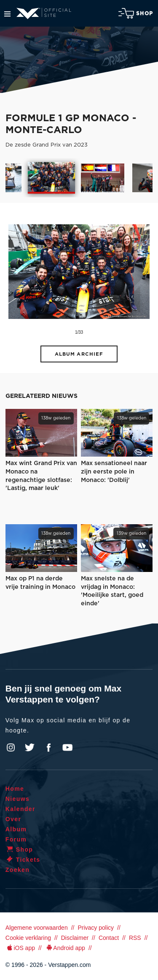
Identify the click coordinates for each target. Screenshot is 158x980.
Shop (136, 13)
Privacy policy (96, 928)
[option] (51, 178)
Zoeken (17, 870)
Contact (109, 938)
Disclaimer (75, 938)
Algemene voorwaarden (37, 928)
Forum (16, 839)
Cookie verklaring (28, 938)
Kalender (20, 809)
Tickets (23, 860)
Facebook (48, 748)
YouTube (67, 748)
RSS (135, 938)
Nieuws (17, 799)
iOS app (20, 948)
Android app (65, 948)
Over (13, 819)
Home (15, 789)
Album (16, 829)
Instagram (11, 748)
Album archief (79, 354)
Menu (7, 14)
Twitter (30, 748)
